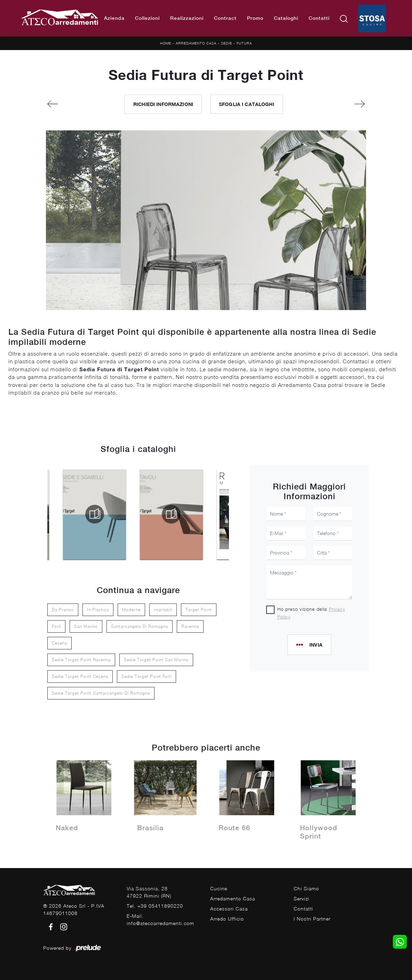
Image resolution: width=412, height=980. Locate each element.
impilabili (163, 610)
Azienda (114, 18)
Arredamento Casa (196, 43)
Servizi (302, 898)
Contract (225, 18)
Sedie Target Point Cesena (80, 676)
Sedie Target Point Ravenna (81, 660)
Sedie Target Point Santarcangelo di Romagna (101, 693)
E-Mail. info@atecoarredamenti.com (160, 920)
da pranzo (63, 610)
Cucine (219, 888)
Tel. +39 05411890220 (155, 906)
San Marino (86, 626)
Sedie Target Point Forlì (146, 676)
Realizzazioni (187, 18)
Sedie (227, 43)
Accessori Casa (229, 909)
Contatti (319, 18)
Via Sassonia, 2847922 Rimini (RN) (149, 892)
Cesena (60, 643)
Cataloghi (286, 18)
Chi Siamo (306, 888)
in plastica (98, 610)
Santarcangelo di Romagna (140, 626)
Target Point (199, 610)
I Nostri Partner (312, 919)
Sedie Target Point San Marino (156, 660)
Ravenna (190, 626)
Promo (255, 18)
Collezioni (147, 18)
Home (166, 43)
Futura (244, 43)
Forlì (56, 626)
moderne (131, 610)
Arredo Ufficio (227, 919)
